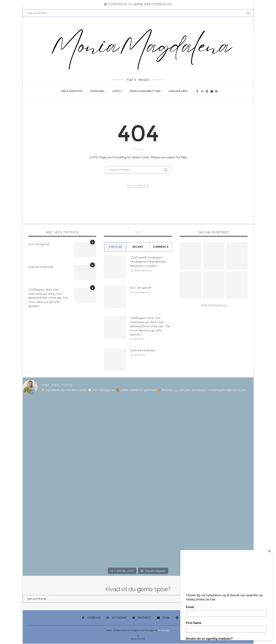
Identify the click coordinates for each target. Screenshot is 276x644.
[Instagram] (203, 91)
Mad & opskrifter (71, 91)
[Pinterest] (207, 91)
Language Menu (178, 91)
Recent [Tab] (138, 247)
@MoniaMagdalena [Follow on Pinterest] (214, 305)
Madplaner (97, 91)
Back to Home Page (138, 185)
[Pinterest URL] (190, 256)
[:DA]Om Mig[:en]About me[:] (145, 91)
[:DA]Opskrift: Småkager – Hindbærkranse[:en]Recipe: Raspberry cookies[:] (148, 262)
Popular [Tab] (115, 247)
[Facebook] (198, 91)
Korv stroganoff (39, 244)
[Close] (270, 551)
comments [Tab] (161, 247)
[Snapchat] (217, 91)
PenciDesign (164, 631)
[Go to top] (138, 639)
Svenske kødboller (41, 267)
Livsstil (117, 91)
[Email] (212, 91)
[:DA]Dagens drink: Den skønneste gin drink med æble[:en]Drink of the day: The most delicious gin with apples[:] (48, 298)
